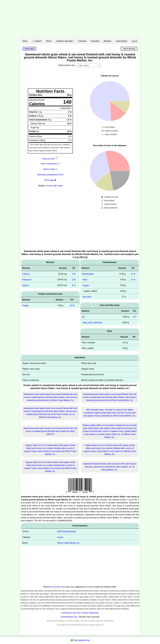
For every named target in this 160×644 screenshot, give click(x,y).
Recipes (107, 41)
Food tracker (121, 41)
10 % (72, 305)
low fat (49, 186)
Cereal (60, 537)
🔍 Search (37, 41)
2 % (135, 317)
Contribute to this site (70, 613)
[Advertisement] (80, 19)
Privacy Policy (73, 621)
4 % (74, 274)
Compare (82, 41)
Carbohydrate (88, 274)
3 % (74, 280)
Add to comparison (49, 164)
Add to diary (29, 49)
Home (49, 41)
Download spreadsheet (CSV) (50, 175)
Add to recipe (49, 169)
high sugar (58, 186)
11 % (133, 274)
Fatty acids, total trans (93, 323)
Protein (25, 305)
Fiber (85, 280)
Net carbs (87, 297)
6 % (74, 285)
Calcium (26, 274)
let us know (55, 587)
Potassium (27, 280)
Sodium (26, 285)
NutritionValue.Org (69, 617)
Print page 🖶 (50, 180)
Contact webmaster (90, 613)
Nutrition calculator (65, 41)
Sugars (86, 285)
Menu (25, 41)
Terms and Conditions (56, 621)
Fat (83, 317)
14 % (133, 280)
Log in (134, 41)
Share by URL (50, 159)
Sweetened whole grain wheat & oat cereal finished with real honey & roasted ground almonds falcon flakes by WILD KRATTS (50, 431)
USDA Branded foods (67, 532)
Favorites (95, 41)
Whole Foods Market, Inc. (68, 543)
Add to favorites (129, 49)
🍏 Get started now (80, 640)
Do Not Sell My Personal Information (98, 621)
